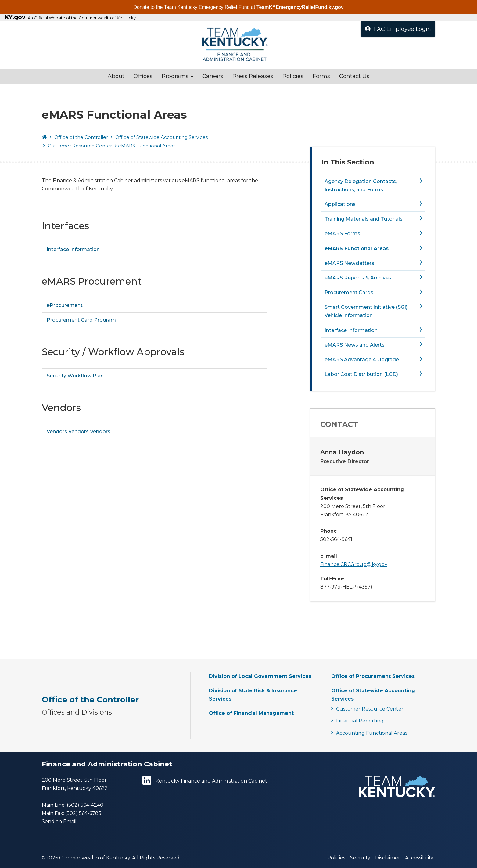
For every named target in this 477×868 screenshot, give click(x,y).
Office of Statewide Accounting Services (161, 137)
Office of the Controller (81, 137)
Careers (213, 76)
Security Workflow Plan (75, 376)
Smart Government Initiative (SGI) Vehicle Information (366, 311)
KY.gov (15, 17)
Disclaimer (388, 858)
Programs (177, 76)
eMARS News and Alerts (355, 345)
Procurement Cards (349, 292)
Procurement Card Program (81, 320)
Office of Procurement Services (373, 676)
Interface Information (73, 249)
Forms (321, 76)
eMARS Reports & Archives (358, 278)
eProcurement (65, 305)
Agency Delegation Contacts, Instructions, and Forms (361, 185)
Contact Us (354, 76)
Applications (340, 204)
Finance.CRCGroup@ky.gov (354, 564)
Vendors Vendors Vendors (79, 432)
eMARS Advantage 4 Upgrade (362, 360)
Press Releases (253, 76)
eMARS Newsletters (349, 263)
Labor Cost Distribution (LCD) (361, 374)
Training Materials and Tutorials (364, 219)
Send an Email (59, 821)
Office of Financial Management (251, 713)
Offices (143, 76)
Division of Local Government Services (260, 676)
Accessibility (419, 858)
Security (360, 858)
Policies (293, 76)
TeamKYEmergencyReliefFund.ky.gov (300, 7)
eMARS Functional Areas (357, 249)
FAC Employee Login (398, 29)
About (116, 76)
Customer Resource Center (80, 146)
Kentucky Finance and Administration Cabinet (205, 781)
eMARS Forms (342, 234)
